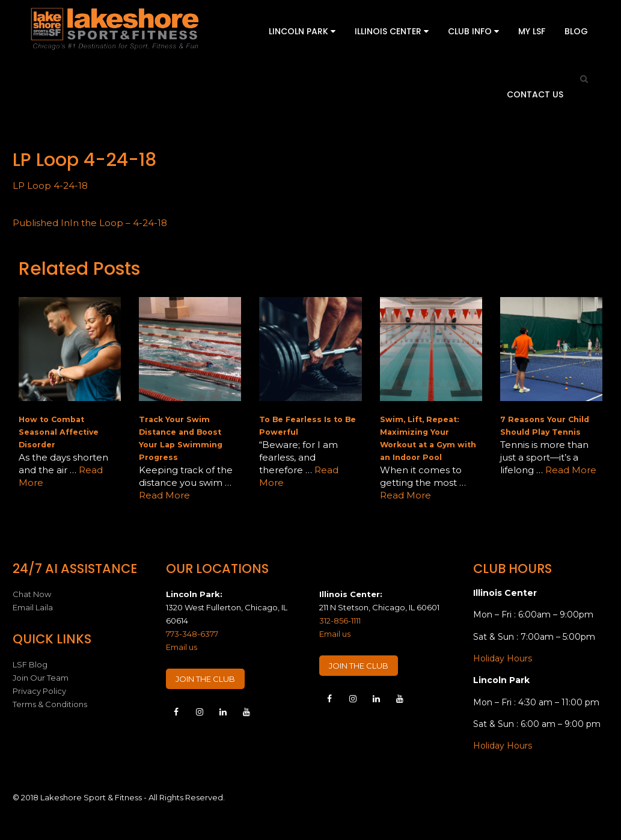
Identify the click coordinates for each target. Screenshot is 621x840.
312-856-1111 (340, 621)
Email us (182, 647)
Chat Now (32, 594)
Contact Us (535, 94)
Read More (164, 495)
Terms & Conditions (50, 704)
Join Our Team (41, 678)
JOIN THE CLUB (205, 679)
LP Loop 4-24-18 (50, 185)
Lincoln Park (302, 31)
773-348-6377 (192, 634)
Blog (576, 31)
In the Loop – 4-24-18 (90, 223)
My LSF (532, 31)
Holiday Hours (503, 658)
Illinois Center (392, 31)
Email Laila (33, 607)
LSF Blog (30, 664)
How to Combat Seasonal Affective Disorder (59, 432)
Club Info (473, 31)
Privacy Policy (39, 691)
